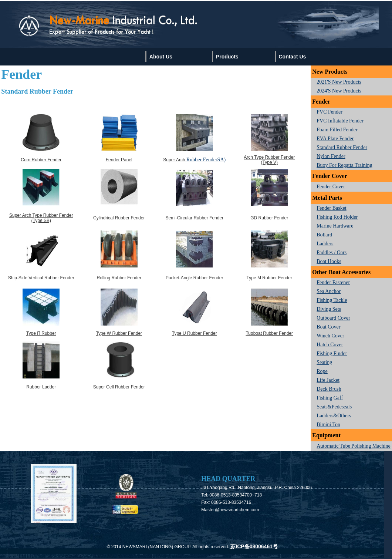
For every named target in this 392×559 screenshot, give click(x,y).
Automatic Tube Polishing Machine (354, 446)
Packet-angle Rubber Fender (194, 278)
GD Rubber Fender (269, 218)
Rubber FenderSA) (206, 160)
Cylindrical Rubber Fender (119, 218)
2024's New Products (339, 91)
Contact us (292, 57)
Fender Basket (331, 208)
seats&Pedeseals (334, 407)
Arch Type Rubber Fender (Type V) (269, 160)
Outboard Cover (333, 318)
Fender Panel (119, 160)
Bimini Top (328, 425)
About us (161, 57)
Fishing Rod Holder (337, 217)
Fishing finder (332, 353)
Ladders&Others (334, 416)
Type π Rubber (41, 333)
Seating (324, 362)
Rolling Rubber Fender (119, 278)
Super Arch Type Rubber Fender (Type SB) (41, 218)
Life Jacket (328, 380)
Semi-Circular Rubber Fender (194, 218)
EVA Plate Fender (335, 139)
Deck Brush (329, 389)
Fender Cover (331, 187)
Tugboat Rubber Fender (269, 333)
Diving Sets (329, 309)
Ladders (325, 244)
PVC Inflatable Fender (340, 121)
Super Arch (175, 160)
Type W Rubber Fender (119, 333)
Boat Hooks (329, 261)
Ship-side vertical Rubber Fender (41, 278)
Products (227, 57)
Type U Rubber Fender (195, 333)
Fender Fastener (333, 282)
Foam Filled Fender (337, 130)
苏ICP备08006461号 (253, 546)
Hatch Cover (330, 345)
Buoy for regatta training (344, 165)
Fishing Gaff (330, 398)
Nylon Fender (331, 156)
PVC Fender (330, 112)
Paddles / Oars (332, 252)
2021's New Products (339, 82)
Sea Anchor (329, 291)
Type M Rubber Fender (269, 278)
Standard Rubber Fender (342, 147)
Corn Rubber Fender (41, 160)
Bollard (324, 235)
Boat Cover (328, 327)
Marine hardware (335, 226)
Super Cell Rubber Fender (119, 387)
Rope (322, 371)
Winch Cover (330, 336)
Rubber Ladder (41, 387)
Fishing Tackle (332, 300)
